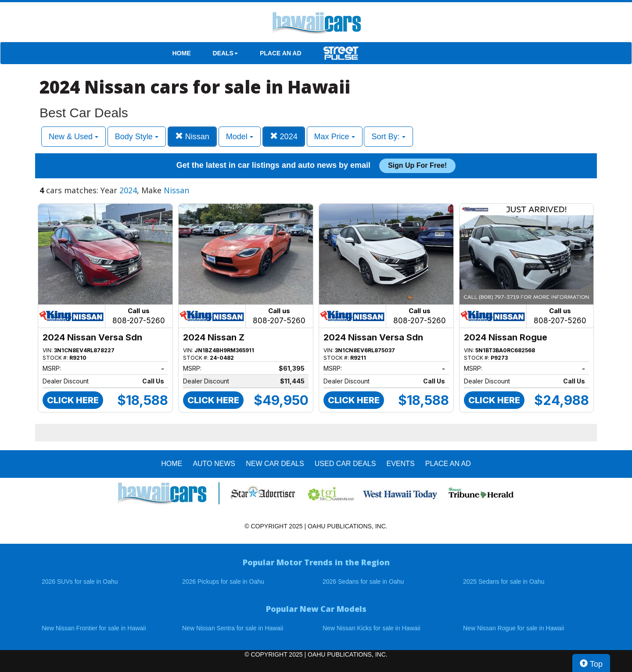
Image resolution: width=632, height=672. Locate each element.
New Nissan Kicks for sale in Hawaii (372, 628)
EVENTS (401, 464)
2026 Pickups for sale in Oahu (223, 582)
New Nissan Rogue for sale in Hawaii (513, 628)
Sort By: (388, 137)
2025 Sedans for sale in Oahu (504, 582)
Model (240, 137)
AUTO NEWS (214, 464)
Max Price (335, 137)
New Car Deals (275, 464)
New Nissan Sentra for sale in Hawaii (233, 628)
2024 (284, 136)
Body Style (137, 137)
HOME (182, 53)
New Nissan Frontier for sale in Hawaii (94, 628)
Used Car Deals (345, 464)
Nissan (192, 136)
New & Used (74, 137)
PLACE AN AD (281, 53)
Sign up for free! (417, 165)
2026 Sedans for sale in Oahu (363, 582)
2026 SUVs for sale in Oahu (80, 582)
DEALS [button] (225, 53)
